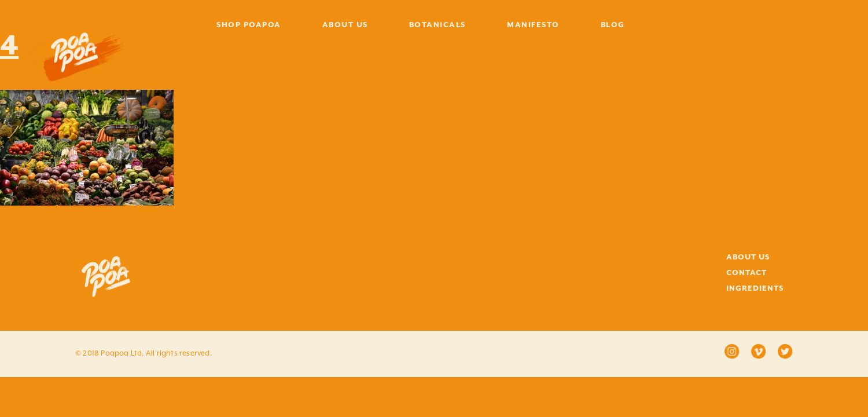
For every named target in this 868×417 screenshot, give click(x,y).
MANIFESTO (533, 25)
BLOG (613, 25)
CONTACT (746, 272)
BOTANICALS (437, 25)
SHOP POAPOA (249, 25)
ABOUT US (345, 25)
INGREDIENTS (755, 288)
